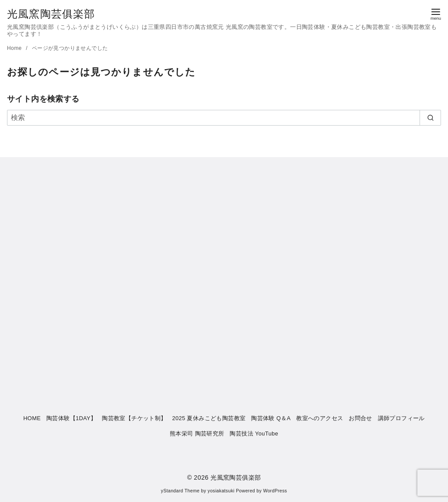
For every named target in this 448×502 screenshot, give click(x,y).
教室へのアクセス (320, 418)
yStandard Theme (180, 491)
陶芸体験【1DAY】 (71, 418)
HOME (32, 418)
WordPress (275, 491)
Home (15, 48)
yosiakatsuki (221, 491)
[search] (430, 118)
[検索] (224, 118)
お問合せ (360, 418)
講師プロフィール (401, 418)
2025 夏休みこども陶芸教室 (209, 418)
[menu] (436, 14)
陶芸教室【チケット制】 (134, 418)
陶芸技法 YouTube (254, 434)
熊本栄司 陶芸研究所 (197, 434)
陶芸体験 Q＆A (271, 418)
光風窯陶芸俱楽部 (51, 14)
